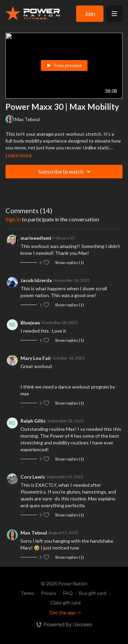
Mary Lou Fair (36, 358)
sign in (13, 219)
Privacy (49, 593)
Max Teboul (34, 533)
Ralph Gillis (33, 421)
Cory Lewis (33, 477)
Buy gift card (93, 593)
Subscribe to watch (66, 172)
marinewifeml (36, 238)
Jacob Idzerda (36, 280)
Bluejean (30, 323)
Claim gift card (65, 603)
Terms (27, 593)
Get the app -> (65, 612)
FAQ (68, 593)
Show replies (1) (69, 262)
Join (90, 14)
